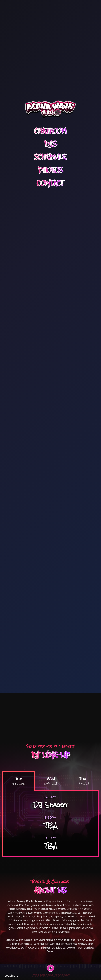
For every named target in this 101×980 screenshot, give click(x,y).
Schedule (50, 122)
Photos (51, 135)
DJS (51, 109)
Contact (50, 148)
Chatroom (51, 96)
